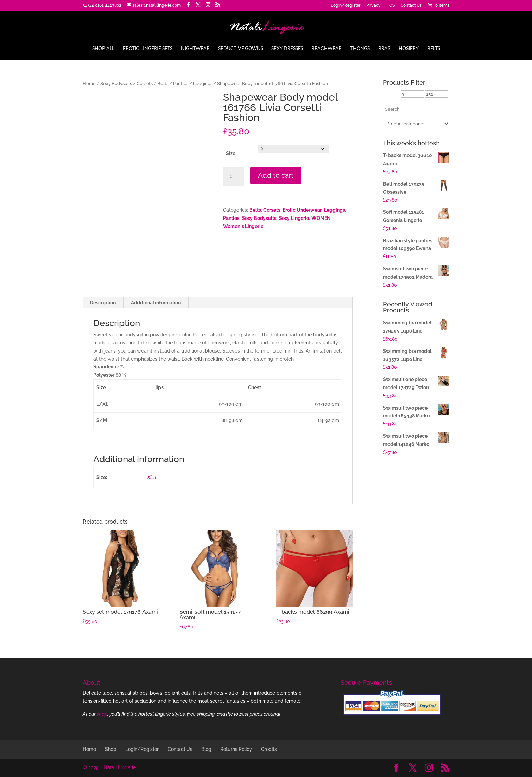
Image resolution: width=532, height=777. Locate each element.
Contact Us (411, 6)
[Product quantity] (233, 176)
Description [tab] (103, 303)
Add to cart (276, 175)
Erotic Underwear (302, 210)
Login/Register (346, 6)
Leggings (203, 84)
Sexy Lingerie (294, 218)
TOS (391, 6)
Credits (269, 749)
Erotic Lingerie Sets (148, 48)
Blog (206, 749)
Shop (111, 749)
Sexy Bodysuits (116, 84)
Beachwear (327, 48)
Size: (231, 153)
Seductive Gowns (241, 48)
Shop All (103, 48)
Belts (434, 48)
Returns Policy (236, 749)
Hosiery (409, 48)
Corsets (145, 84)
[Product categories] (416, 124)
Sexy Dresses (287, 48)
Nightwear (195, 48)
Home (89, 84)
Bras (384, 48)
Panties (181, 84)
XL (150, 477)
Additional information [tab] (156, 303)
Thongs (360, 48)
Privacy (374, 6)
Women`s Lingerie (243, 226)
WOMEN (321, 218)
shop (102, 714)
